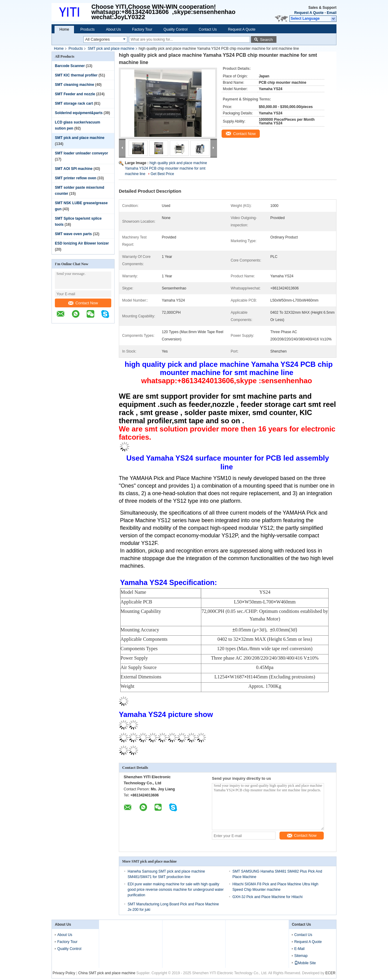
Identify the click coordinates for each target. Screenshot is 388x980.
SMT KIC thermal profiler (76, 75)
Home (64, 29)
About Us (113, 29)
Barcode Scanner (70, 66)
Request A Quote (309, 13)
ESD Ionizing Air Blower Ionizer (82, 243)
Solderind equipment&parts (79, 113)
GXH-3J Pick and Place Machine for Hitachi (268, 897)
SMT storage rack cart (74, 103)
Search (266, 40)
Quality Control (175, 29)
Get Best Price (162, 174)
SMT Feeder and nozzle (75, 94)
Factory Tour (142, 29)
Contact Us (208, 29)
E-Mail (299, 949)
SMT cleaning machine (74, 85)
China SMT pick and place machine (107, 973)
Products (87, 29)
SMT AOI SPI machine (74, 169)
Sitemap (301, 956)
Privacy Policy (64, 973)
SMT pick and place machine (111, 49)
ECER (330, 973)
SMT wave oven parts (73, 234)
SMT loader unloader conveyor (81, 153)
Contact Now (83, 303)
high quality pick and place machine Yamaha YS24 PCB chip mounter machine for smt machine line (166, 168)
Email (332, 13)
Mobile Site (305, 963)
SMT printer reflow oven (76, 178)
